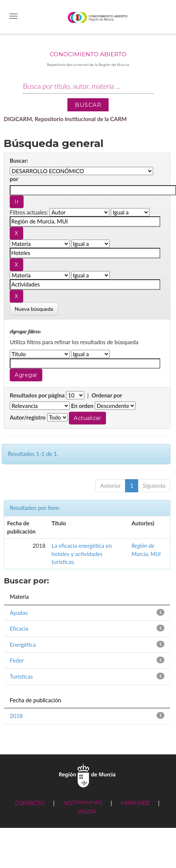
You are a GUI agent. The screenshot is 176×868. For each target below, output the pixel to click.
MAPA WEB (135, 803)
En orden (82, 406)
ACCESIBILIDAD (83, 803)
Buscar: (19, 160)
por (14, 179)
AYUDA (87, 811)
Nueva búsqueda (34, 309)
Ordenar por (107, 395)
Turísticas (21, 676)
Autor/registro (28, 417)
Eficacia (19, 628)
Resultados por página (37, 395)
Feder (17, 660)
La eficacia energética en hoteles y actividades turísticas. (81, 554)
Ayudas (19, 613)
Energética (23, 645)
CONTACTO (30, 803)
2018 (16, 716)
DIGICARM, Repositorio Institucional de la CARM (65, 119)
